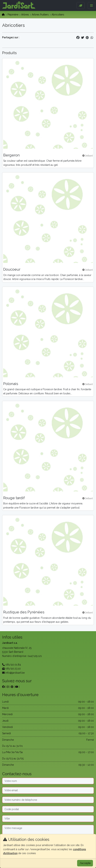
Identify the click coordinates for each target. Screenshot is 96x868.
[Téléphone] (48, 800)
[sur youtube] (17, 687)
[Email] (48, 790)
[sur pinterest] (12, 687)
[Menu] (91, 6)
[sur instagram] (8, 687)
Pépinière (13, 15)
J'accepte (85, 863)
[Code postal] (48, 809)
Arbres (25, 15)
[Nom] (48, 781)
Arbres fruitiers (40, 15)
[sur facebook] (3, 687)
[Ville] (48, 819)
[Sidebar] (81, 6)
